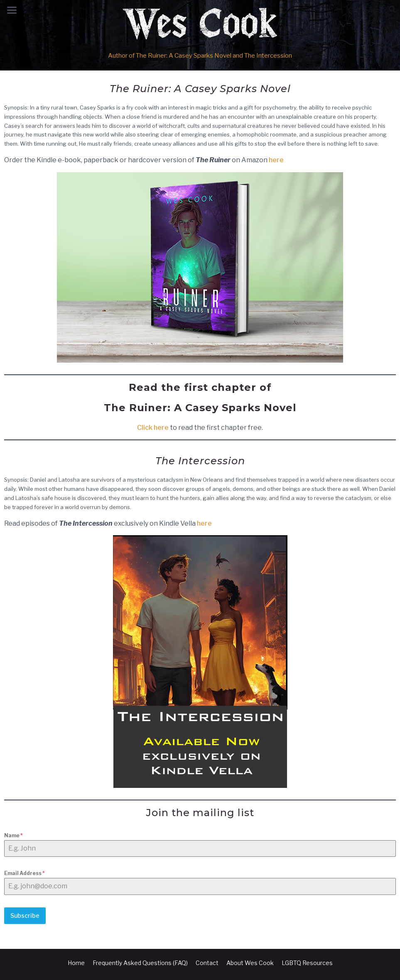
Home (76, 963)
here (276, 160)
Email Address (25, 873)
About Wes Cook (250, 963)
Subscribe (25, 915)
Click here (153, 428)
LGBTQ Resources (307, 963)
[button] (392, 9)
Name (13, 835)
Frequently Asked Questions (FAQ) (140, 963)
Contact (207, 963)
